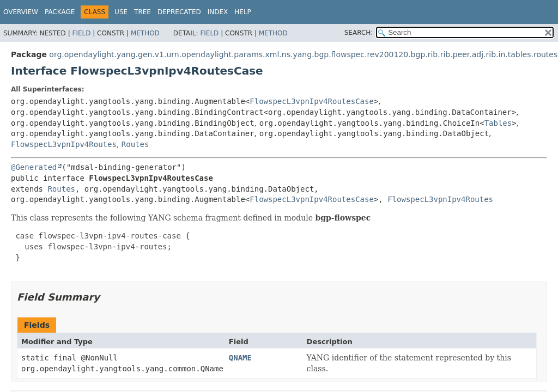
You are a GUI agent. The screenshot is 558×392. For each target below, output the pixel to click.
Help (243, 12)
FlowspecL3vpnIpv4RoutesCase (312, 101)
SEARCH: (359, 33)
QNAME (240, 358)
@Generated (34, 167)
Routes (135, 144)
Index (218, 12)
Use (121, 12)
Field (81, 33)
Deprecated (179, 12)
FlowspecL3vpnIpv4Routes (64, 144)
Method (145, 33)
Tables (498, 123)
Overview (21, 12)
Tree (142, 12)
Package (60, 12)
